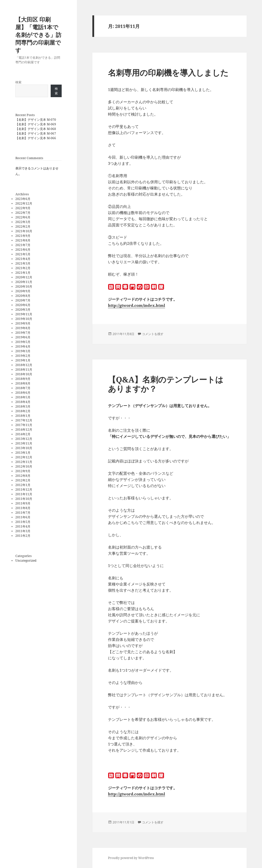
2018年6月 (23, 393)
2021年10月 (24, 231)
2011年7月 (23, 513)
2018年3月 (23, 406)
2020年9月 (23, 291)
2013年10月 (24, 448)
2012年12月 (24, 457)
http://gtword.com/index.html (137, 305)
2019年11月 (24, 314)
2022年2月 (23, 226)
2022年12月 (24, 203)
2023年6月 (23, 199)
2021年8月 (23, 240)
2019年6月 (23, 337)
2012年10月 (24, 466)
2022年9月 (23, 208)
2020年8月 (23, 296)
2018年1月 (23, 416)
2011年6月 (23, 517)
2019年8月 (23, 328)
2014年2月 (23, 434)
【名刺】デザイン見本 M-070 (36, 120)
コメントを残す (153, 334)
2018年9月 (23, 379)
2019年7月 (23, 333)
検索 (18, 82)
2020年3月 (23, 310)
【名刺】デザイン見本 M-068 (36, 129)
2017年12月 (24, 420)
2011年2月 (23, 536)
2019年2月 (23, 356)
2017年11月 (24, 425)
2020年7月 (23, 300)
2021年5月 (23, 254)
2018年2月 (23, 411)
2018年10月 (24, 374)
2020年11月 (24, 282)
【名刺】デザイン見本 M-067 (36, 133)
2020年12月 (24, 277)
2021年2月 (23, 268)
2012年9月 (23, 471)
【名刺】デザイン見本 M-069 (36, 124)
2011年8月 (23, 508)
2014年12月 (24, 430)
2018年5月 (23, 397)
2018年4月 (23, 402)
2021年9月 (23, 236)
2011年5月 (23, 522)
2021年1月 (23, 273)
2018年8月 (23, 383)
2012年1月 (23, 485)
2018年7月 (23, 388)
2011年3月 (23, 531)
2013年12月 (24, 439)
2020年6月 (23, 305)
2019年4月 (23, 346)
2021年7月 (23, 245)
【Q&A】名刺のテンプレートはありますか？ (166, 384)
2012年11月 (24, 462)
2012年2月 (23, 480)
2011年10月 (24, 499)
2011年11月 (24, 494)
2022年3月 (23, 222)
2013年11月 (24, 443)
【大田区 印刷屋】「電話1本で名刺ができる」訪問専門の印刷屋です (38, 35)
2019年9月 (23, 323)
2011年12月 (24, 489)
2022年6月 (23, 217)
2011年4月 (23, 526)
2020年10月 (24, 286)
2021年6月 (23, 250)
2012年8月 (23, 476)
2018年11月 (24, 370)
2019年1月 (23, 360)
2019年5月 (23, 342)
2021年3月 (23, 263)
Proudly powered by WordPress (131, 858)
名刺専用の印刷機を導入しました (168, 73)
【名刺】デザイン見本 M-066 (36, 138)
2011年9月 (23, 503)
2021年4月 (23, 259)
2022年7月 (23, 213)
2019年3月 (23, 351)
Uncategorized (26, 561)
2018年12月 (24, 365)
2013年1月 (23, 453)
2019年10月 (24, 319)
